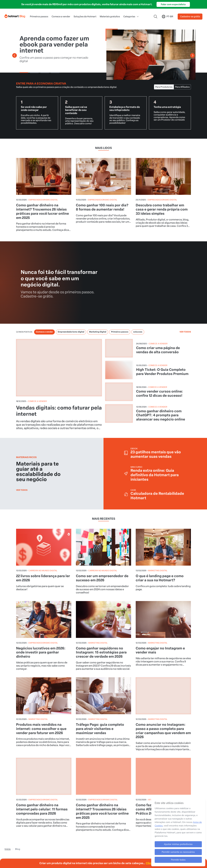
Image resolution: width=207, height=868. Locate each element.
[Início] (15, 7)
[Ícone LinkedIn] (26, 812)
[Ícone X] (32, 812)
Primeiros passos (39, 8)
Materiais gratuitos (110, 8)
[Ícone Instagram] (7, 812)
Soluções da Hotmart (85, 8)
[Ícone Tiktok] (20, 812)
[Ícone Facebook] (39, 812)
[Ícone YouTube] (14, 812)
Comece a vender (61, 8)
